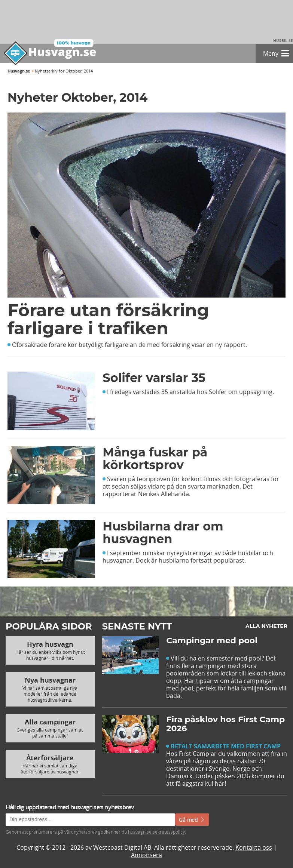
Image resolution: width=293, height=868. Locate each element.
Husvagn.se (19, 71)
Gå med (192, 820)
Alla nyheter (266, 626)
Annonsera (146, 855)
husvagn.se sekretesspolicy (156, 832)
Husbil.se (283, 40)
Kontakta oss (254, 847)
